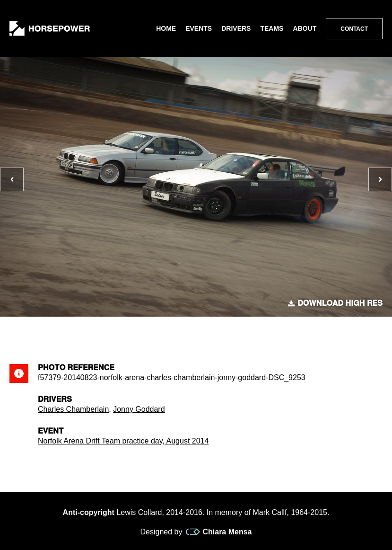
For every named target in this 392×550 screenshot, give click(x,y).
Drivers (236, 28)
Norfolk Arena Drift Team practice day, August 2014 (123, 441)
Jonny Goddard (139, 409)
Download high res (335, 303)
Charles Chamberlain (73, 409)
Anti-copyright (89, 512)
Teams (272, 28)
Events (199, 28)
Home (166, 28)
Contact (354, 29)
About (305, 28)
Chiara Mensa (219, 532)
